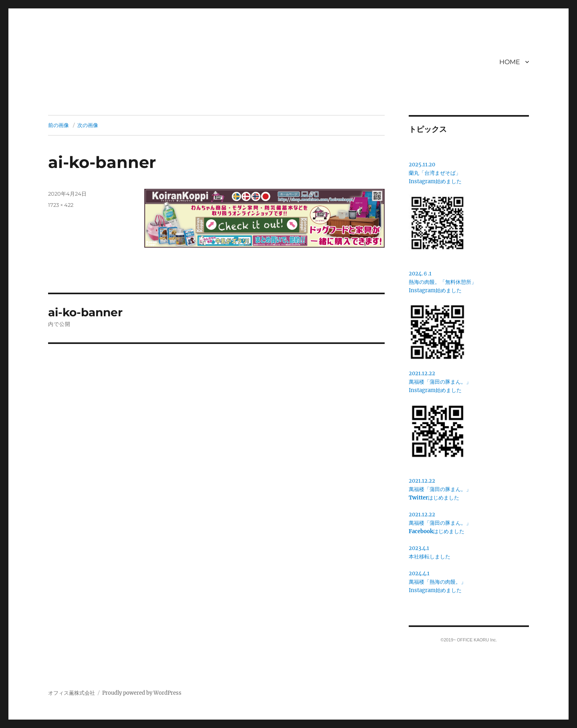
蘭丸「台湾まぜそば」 (435, 173)
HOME (510, 62)
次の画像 (88, 125)
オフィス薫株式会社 (72, 693)
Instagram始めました (435, 181)
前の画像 (59, 125)
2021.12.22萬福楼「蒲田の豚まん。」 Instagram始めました (440, 382)
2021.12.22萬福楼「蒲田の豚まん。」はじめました (440, 489)
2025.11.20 (422, 165)
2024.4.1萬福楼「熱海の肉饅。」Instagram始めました (437, 582)
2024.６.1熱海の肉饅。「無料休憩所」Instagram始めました (443, 282)
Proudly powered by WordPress (142, 693)
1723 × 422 (61, 205)
